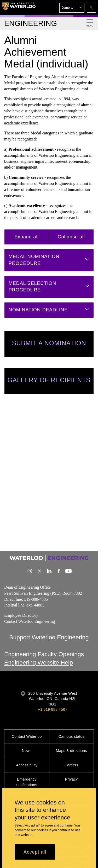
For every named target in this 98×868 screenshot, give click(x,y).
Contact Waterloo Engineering (30, 621)
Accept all (35, 852)
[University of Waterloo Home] (19, 7)
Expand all (27, 237)
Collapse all (71, 237)
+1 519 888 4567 (53, 709)
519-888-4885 (36, 599)
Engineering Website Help (39, 663)
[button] (72, 8)
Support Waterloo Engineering (49, 637)
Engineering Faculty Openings (44, 654)
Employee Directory (21, 615)
